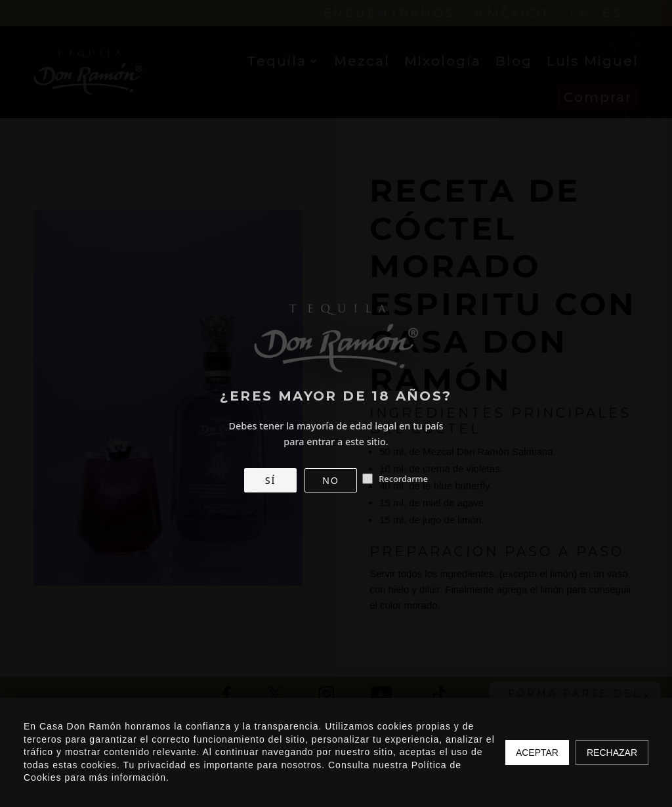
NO (331, 480)
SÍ (270, 480)
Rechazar (612, 752)
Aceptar (537, 752)
